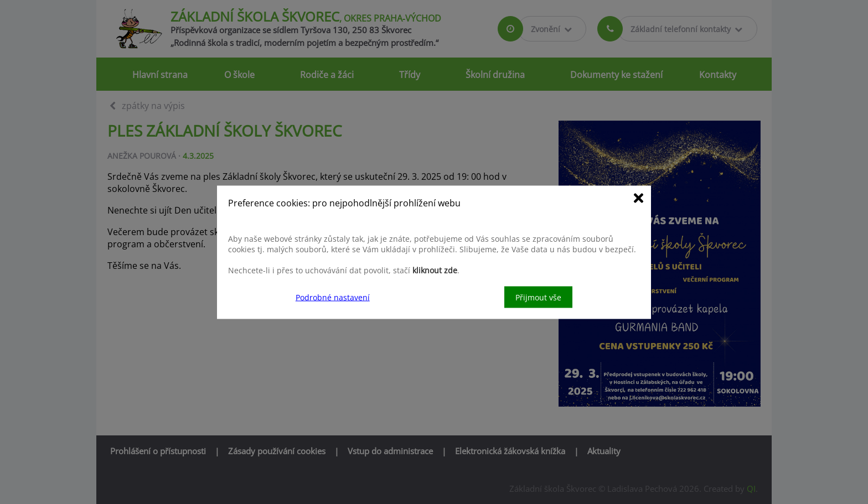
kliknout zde (435, 270)
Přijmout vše (538, 297)
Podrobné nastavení (333, 297)
